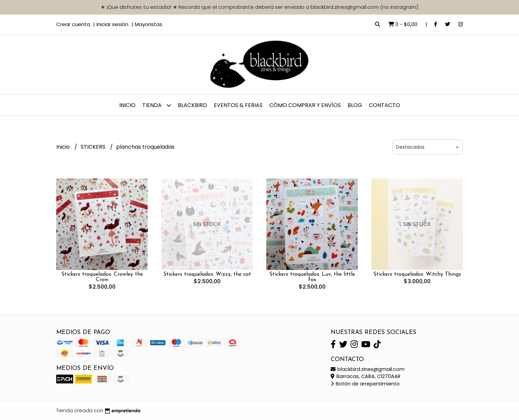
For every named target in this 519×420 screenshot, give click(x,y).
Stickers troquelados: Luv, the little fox (312, 277)
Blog (355, 105)
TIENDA (157, 105)
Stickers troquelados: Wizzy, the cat (207, 274)
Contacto (385, 105)
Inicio (127, 105)
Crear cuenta (73, 24)
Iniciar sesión (112, 24)
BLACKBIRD (192, 105)
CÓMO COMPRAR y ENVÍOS (305, 105)
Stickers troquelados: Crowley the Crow (102, 277)
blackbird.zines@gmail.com (368, 369)
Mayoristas (149, 24)
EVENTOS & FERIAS (238, 105)
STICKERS (94, 147)
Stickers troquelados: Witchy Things (417, 274)
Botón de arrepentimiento (365, 384)
